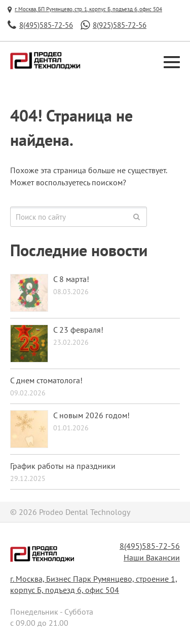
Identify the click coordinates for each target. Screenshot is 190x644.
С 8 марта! (71, 279)
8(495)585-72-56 (150, 546)
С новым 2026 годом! (91, 415)
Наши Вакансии (152, 557)
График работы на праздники (63, 466)
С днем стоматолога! (46, 380)
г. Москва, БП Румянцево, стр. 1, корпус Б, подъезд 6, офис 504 (85, 9)
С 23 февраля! (78, 330)
